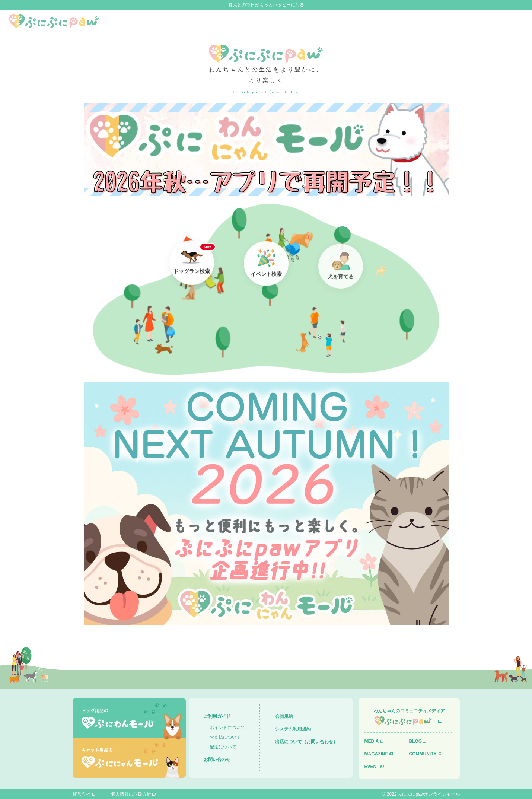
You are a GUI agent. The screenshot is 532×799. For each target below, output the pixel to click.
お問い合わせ (217, 760)
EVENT (372, 767)
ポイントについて (227, 728)
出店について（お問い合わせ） (306, 742)
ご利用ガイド (217, 716)
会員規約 (284, 716)
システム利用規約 (293, 729)
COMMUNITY (423, 754)
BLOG (416, 741)
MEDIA (372, 741)
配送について (223, 747)
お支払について (225, 737)
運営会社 (82, 794)
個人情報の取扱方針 (131, 794)
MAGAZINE (376, 754)
